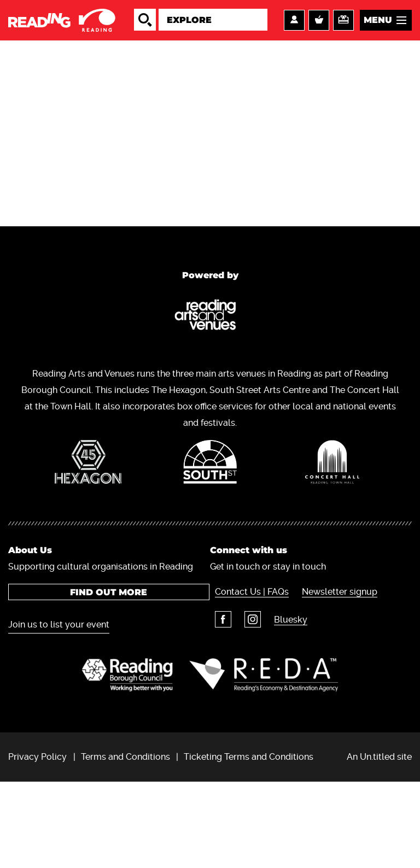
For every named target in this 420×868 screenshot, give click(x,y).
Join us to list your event (59, 705)
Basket (319, 28)
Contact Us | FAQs (247, 673)
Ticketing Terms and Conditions (249, 843)
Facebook (218, 700)
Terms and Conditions (126, 843)
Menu (378, 28)
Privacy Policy (37, 843)
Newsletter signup (332, 673)
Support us (343, 28)
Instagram (245, 700)
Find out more (105, 673)
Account (294, 28)
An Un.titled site (379, 843)
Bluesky (280, 700)
